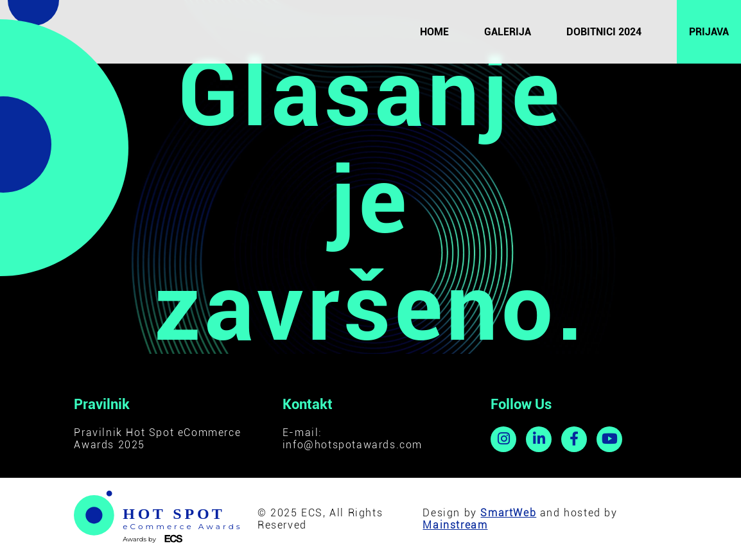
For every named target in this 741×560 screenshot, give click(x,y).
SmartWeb (508, 513)
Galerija (508, 32)
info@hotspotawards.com (353, 445)
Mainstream (455, 525)
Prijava (709, 32)
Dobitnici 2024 (604, 32)
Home (434, 32)
